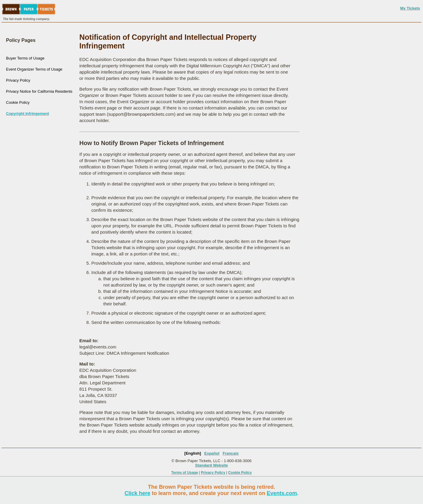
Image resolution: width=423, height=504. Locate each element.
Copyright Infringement (28, 114)
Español (212, 453)
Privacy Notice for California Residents (39, 91)
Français (231, 453)
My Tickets (410, 8)
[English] (193, 453)
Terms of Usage (185, 473)
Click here (137, 493)
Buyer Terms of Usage (25, 58)
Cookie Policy (18, 102)
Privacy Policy (18, 80)
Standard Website (212, 465)
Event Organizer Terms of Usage (34, 69)
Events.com (282, 493)
